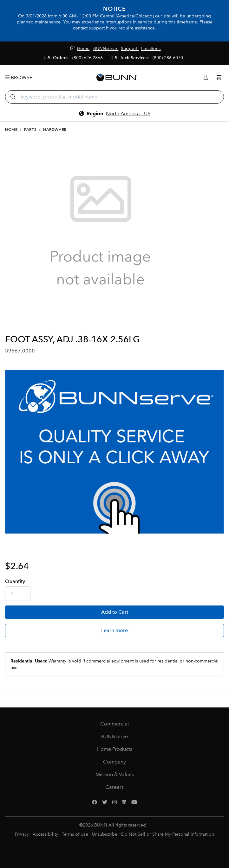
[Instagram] (115, 802)
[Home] (80, 49)
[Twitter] (105, 802)
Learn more (115, 630)
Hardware (55, 130)
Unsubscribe (105, 834)
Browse (19, 77)
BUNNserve (115, 736)
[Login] (206, 77)
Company (115, 762)
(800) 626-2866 (88, 58)
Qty (15, 581)
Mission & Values (115, 774)
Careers (115, 787)
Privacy (22, 834)
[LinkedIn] (124, 802)
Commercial (115, 724)
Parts (30, 130)
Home (11, 130)
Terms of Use (75, 834)
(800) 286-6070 (168, 58)
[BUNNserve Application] (115, 452)
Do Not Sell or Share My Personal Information (168, 834)
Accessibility (45, 834)
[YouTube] (134, 802)
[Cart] (219, 77)
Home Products (115, 749)
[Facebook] (95, 802)
